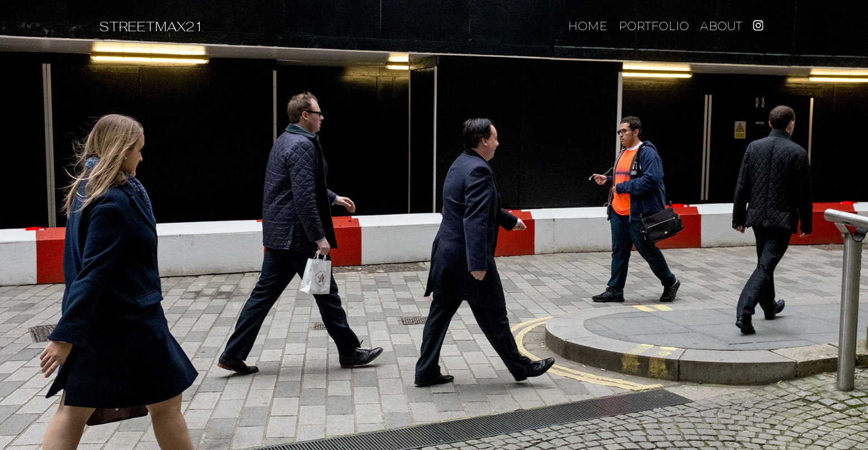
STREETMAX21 (151, 27)
